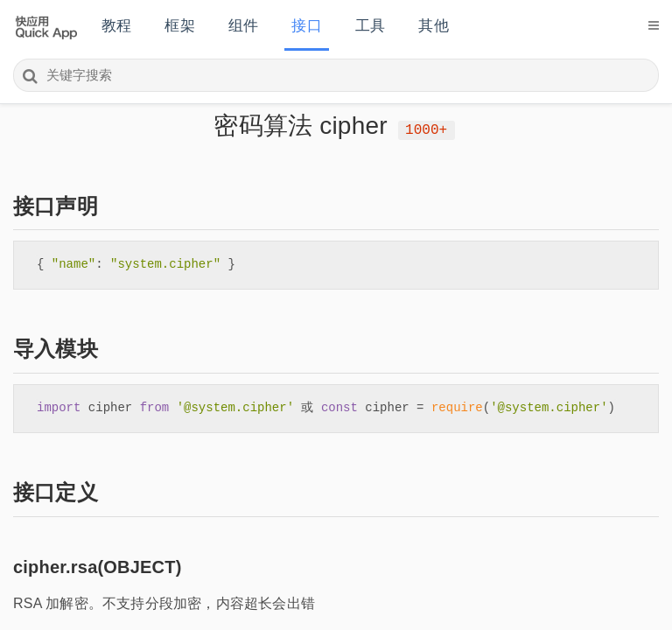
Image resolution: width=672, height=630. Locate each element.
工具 (370, 26)
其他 (433, 26)
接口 (306, 26)
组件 (243, 26)
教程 (116, 26)
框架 (179, 26)
